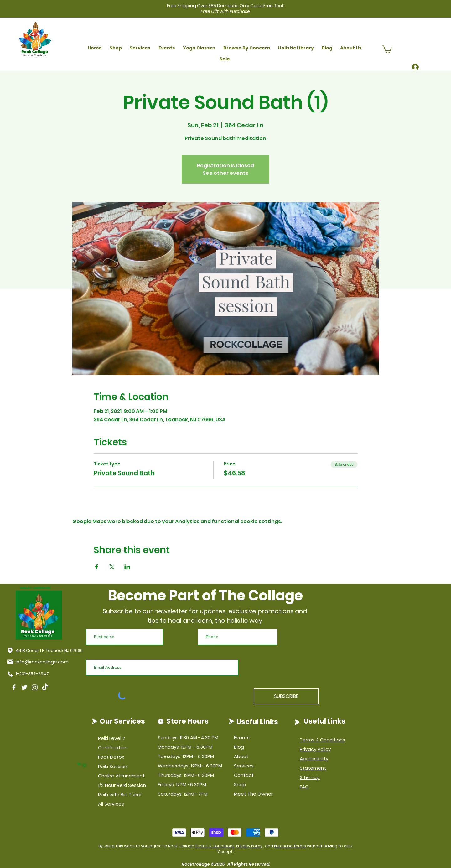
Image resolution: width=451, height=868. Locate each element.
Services (244, 766)
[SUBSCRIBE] (286, 696)
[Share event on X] (112, 567)
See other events (225, 173)
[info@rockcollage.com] (39, 662)
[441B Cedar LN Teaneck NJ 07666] (45, 651)
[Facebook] (14, 687)
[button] (116, 48)
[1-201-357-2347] (29, 674)
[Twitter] (24, 687)
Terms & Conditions (215, 846)
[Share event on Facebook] (97, 567)
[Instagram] (35, 687)
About (241, 756)
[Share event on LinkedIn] (127, 567)
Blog (239, 747)
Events (242, 738)
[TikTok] (45, 687)
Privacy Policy (249, 846)
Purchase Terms (290, 846)
